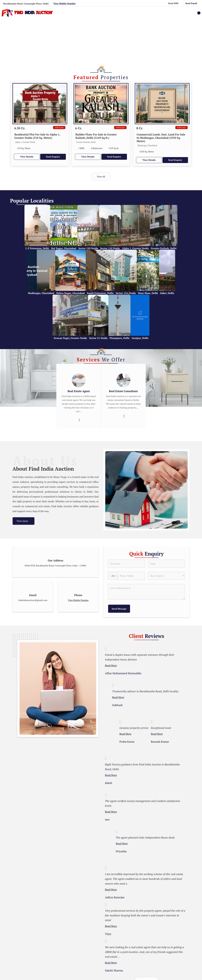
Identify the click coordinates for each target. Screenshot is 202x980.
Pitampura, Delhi (119, 338)
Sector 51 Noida (98, 338)
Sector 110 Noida (110, 248)
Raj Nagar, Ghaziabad (64, 248)
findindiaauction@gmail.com (33, 600)
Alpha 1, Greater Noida (135, 248)
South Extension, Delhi (100, 293)
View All (101, 177)
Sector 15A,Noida (126, 293)
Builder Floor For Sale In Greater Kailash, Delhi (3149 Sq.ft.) (96, 136)
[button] (64, 4)
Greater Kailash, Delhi (164, 248)
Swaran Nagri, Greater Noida (70, 338)
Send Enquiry (53, 157)
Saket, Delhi (167, 293)
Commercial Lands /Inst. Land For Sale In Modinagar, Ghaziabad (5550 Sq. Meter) (161, 138)
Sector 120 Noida (88, 248)
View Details (27, 157)
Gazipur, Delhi (140, 338)
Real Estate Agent (79, 391)
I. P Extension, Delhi (37, 248)
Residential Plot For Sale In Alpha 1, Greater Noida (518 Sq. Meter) (37, 136)
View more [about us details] (22, 521)
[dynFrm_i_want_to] (166, 576)
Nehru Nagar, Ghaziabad (71, 293)
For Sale (59, 127)
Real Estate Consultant (123, 391)
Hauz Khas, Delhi (148, 293)
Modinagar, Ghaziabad (41, 293)
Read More (111, 665)
